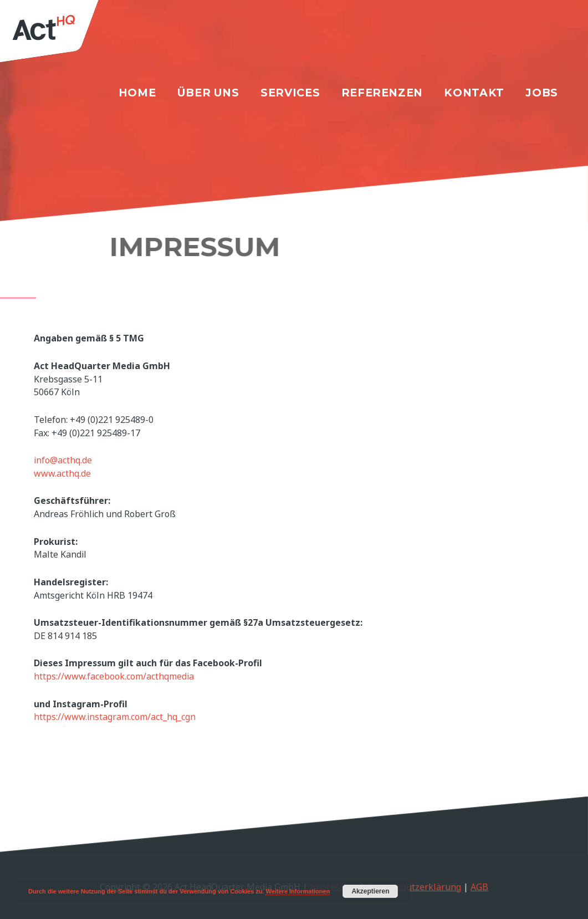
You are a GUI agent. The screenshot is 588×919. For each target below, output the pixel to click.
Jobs (542, 93)
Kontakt (474, 93)
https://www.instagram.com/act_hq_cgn (115, 717)
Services (290, 93)
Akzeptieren (370, 891)
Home (137, 93)
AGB (479, 887)
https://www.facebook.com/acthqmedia (114, 676)
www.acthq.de (62, 473)
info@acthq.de (63, 460)
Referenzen (382, 93)
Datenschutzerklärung (414, 887)
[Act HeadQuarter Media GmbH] (60, 35)
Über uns (208, 93)
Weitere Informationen (298, 891)
